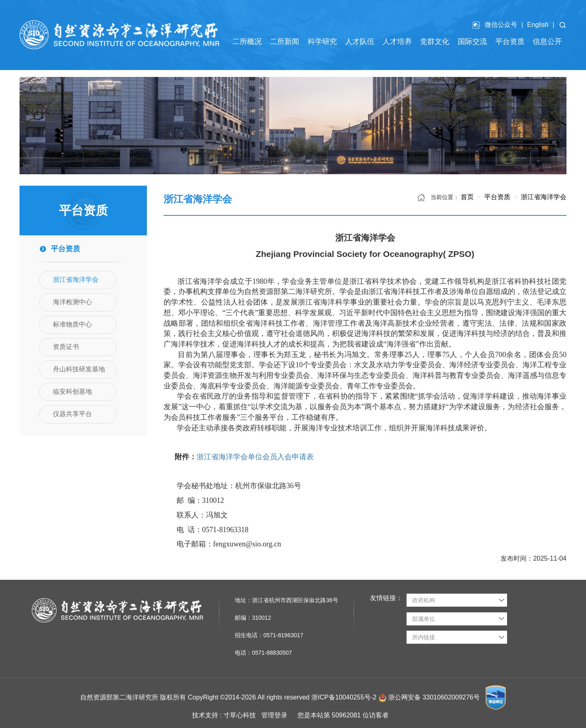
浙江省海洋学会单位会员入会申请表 (255, 457)
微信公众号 (501, 25)
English (538, 25)
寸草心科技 (240, 715)
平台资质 (496, 197)
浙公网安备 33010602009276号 (435, 697)
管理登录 (274, 715)
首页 (467, 197)
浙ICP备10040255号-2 (344, 697)
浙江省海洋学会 (543, 197)
